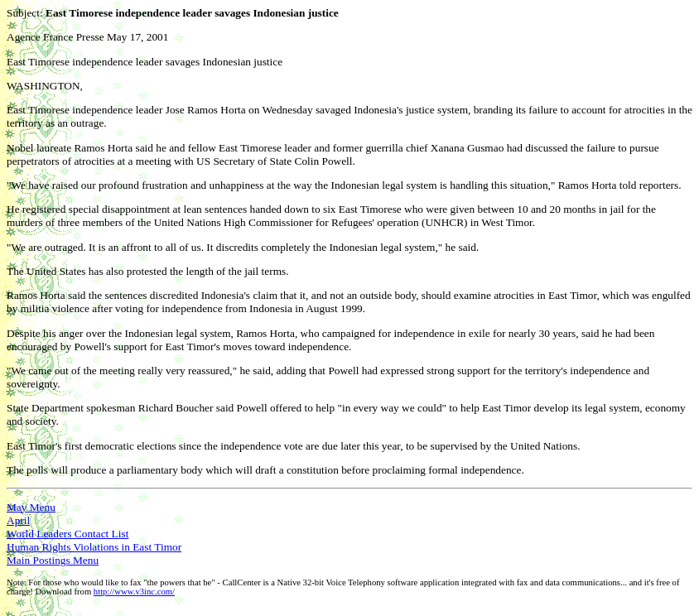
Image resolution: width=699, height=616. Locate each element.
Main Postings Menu (53, 560)
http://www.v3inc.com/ (134, 592)
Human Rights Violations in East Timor (94, 547)
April (18, 520)
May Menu (31, 507)
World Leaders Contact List (67, 534)
